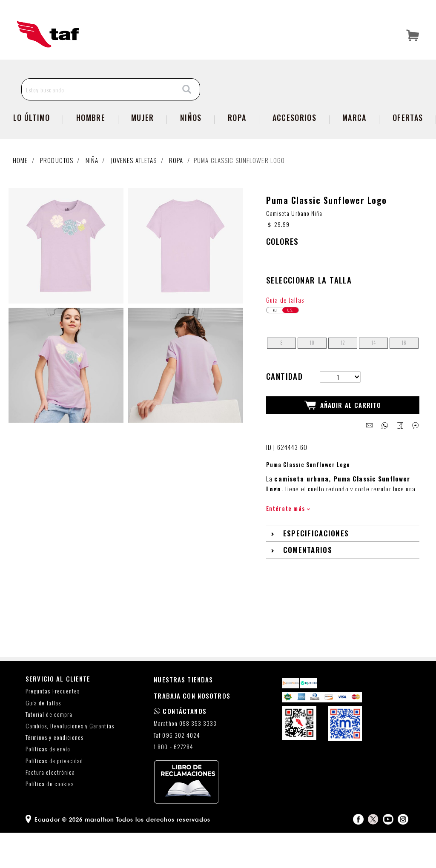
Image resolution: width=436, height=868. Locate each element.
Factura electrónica (50, 808)
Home (20, 178)
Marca (354, 135)
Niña (92, 178)
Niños (191, 135)
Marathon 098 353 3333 (185, 759)
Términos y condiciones (54, 773)
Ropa (237, 135)
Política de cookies (50, 819)
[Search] (187, 107)
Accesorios (294, 135)
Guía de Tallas (43, 738)
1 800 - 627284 (174, 782)
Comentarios (308, 585)
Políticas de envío (48, 784)
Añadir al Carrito (343, 441)
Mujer (143, 135)
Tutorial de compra (49, 750)
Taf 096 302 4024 (177, 770)
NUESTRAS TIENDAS (183, 715)
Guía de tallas (285, 335)
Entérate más (288, 543)
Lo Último (32, 135)
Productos (57, 178)
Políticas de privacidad (54, 796)
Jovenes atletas (134, 178)
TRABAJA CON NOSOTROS (192, 731)
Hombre (91, 135)
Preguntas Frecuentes (53, 726)
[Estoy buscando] (98, 107)
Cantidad (284, 411)
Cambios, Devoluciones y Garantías (70, 761)
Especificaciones (316, 569)
